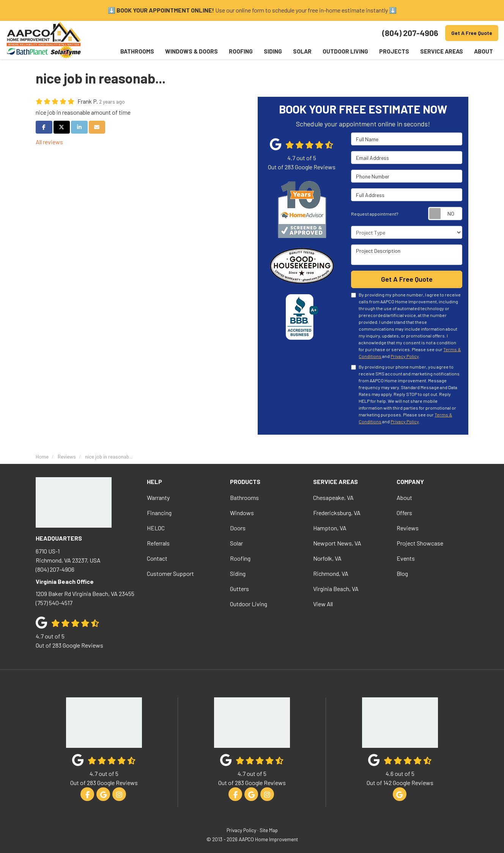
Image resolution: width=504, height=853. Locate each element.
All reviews (49, 142)
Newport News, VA (337, 543)
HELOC (156, 527)
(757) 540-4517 (86, 597)
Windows (242, 512)
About (404, 497)
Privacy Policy (405, 356)
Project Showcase (420, 543)
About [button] (483, 51)
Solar (236, 543)
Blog (402, 573)
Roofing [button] (239, 51)
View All (323, 603)
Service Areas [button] (441, 51)
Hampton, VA (330, 527)
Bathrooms (244, 497)
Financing (159, 512)
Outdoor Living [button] (344, 51)
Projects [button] (393, 51)
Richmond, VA (331, 573)
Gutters (239, 588)
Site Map (269, 830)
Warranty (158, 497)
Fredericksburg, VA (337, 512)
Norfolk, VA (327, 558)
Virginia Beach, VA (336, 588)
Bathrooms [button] (135, 51)
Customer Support (170, 573)
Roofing (240, 558)
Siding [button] (271, 51)
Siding (238, 573)
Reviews (408, 527)
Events (406, 558)
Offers (404, 512)
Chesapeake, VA (333, 497)
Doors (238, 527)
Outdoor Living (249, 603)
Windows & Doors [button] (190, 51)
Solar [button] (301, 51)
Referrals (158, 543)
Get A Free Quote (472, 33)
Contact (157, 558)
